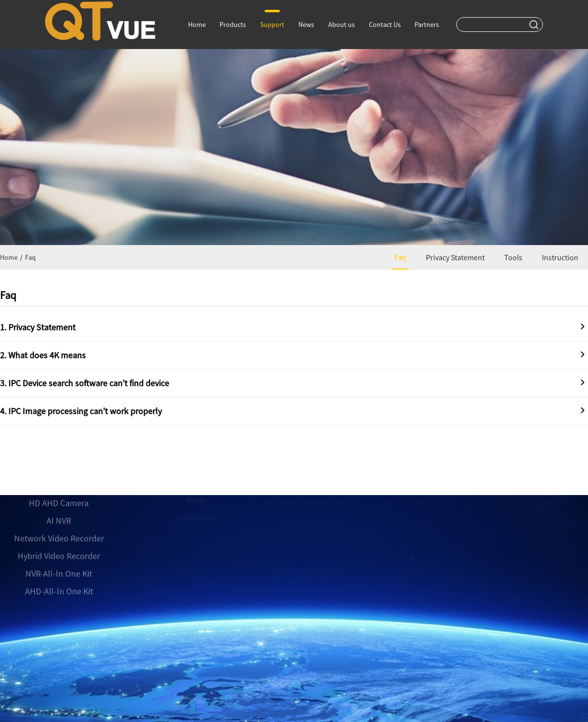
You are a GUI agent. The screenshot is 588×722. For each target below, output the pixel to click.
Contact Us (385, 25)
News (306, 25)
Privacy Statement (455, 257)
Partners (427, 25)
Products (233, 25)
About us (342, 25)
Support (272, 19)
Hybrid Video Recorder (59, 531)
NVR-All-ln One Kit (59, 549)
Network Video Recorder (59, 513)
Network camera (59, 461)
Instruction (560, 257)
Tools (513, 257)
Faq (30, 257)
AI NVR (59, 496)
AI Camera (59, 443)
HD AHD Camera (59, 478)
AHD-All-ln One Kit (59, 566)
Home (197, 25)
